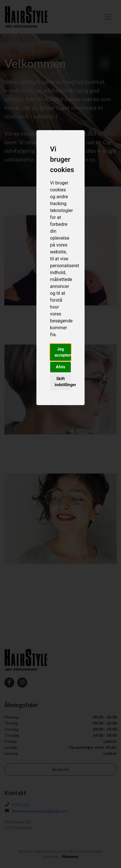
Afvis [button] (61, 367)
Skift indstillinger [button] (63, 382)
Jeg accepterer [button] (63, 352)
